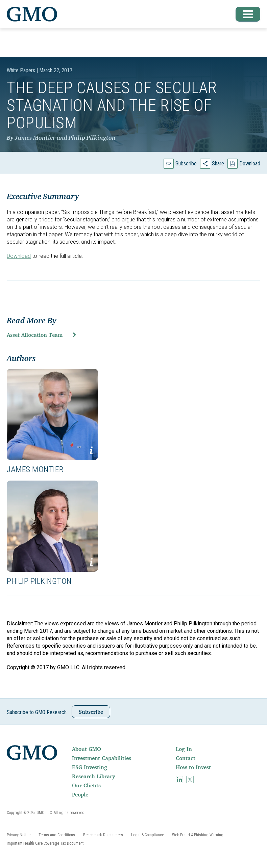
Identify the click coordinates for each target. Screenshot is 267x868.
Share (218, 164)
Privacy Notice (19, 835)
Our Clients (86, 785)
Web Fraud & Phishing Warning (198, 835)
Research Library (93, 776)
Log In (184, 749)
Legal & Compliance (148, 835)
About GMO (87, 749)
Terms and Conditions (57, 835)
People (80, 794)
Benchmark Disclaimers (103, 835)
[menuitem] (123, 749)
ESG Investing (90, 767)
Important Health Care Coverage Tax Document (45, 843)
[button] (245, 14)
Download (250, 164)
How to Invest (193, 767)
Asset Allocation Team (35, 335)
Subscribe (186, 164)
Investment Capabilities (102, 758)
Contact (186, 758)
